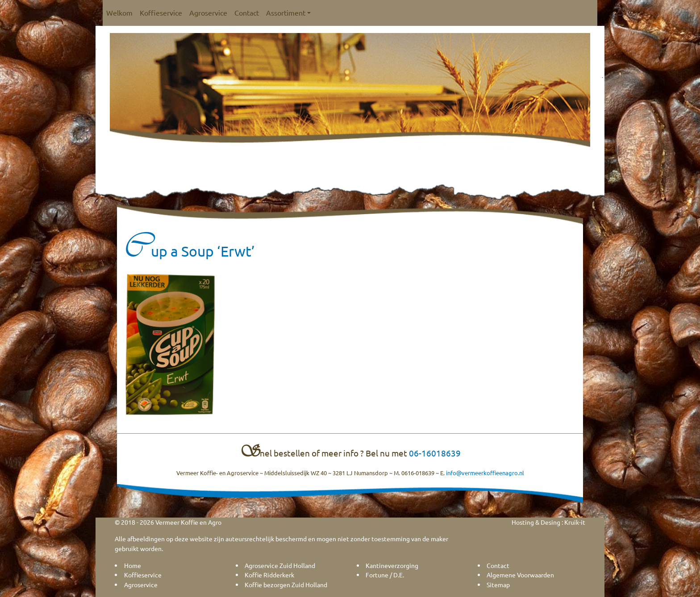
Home (133, 565)
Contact (247, 12)
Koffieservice (161, 12)
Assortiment (288, 12)
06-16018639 (435, 453)
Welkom (119, 12)
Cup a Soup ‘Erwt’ (189, 251)
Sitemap (498, 585)
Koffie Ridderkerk (269, 575)
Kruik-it (575, 522)
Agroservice (208, 12)
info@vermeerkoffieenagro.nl (485, 473)
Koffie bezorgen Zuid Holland (286, 585)
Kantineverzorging (392, 565)
